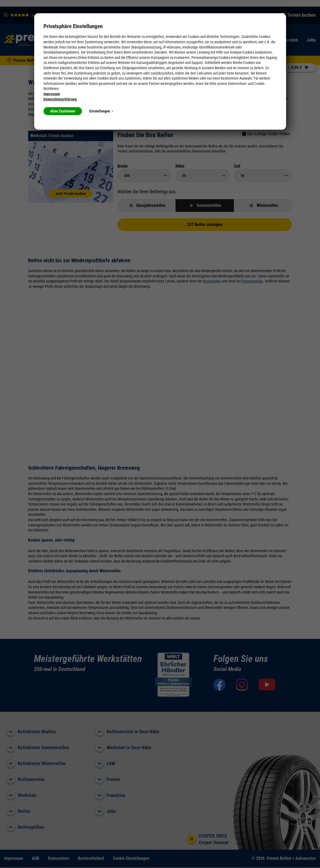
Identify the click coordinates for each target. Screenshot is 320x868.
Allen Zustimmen (63, 111)
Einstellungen (101, 111)
